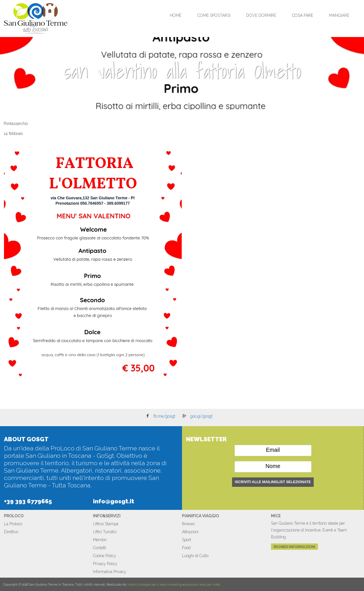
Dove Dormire (261, 15)
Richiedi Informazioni (294, 546)
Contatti (100, 548)
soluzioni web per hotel (203, 584)
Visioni (132, 584)
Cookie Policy (105, 556)
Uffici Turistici (105, 532)
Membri (100, 540)
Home (176, 15)
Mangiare (339, 15)
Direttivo (11, 532)
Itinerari (188, 524)
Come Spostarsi (214, 15)
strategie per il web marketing (160, 584)
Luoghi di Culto (195, 556)
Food (186, 548)
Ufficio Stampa (106, 524)
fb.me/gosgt (164, 416)
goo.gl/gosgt (201, 416)
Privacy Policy (105, 564)
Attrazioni (190, 532)
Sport (187, 540)
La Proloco (13, 524)
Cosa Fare (303, 15)
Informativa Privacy (110, 572)
